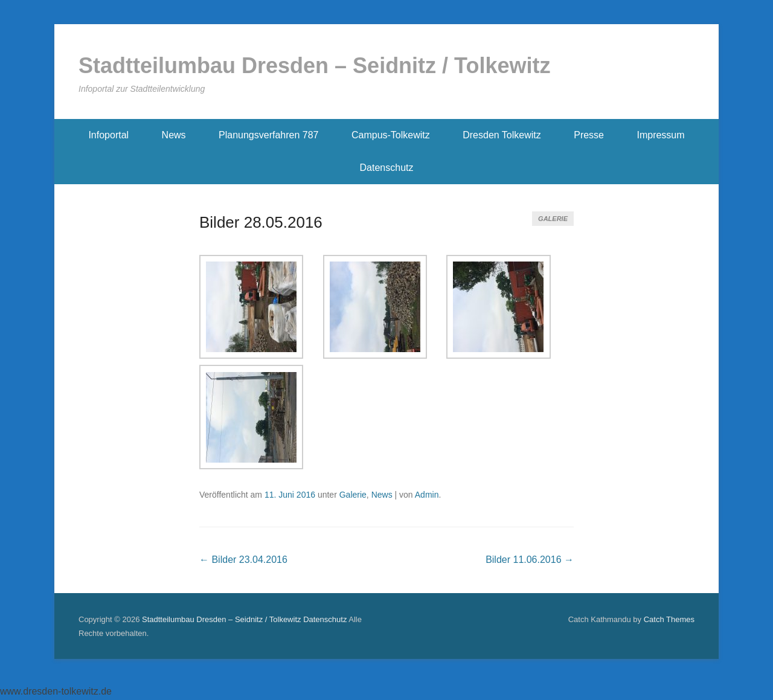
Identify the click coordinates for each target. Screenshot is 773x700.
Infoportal (108, 135)
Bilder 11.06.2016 (530, 560)
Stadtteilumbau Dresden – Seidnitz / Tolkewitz (314, 66)
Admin (427, 495)
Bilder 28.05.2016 (261, 222)
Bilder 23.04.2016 (243, 560)
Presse (589, 135)
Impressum (660, 135)
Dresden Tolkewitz (502, 135)
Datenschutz (387, 168)
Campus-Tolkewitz (391, 135)
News (174, 135)
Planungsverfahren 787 (268, 135)
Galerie (553, 219)
